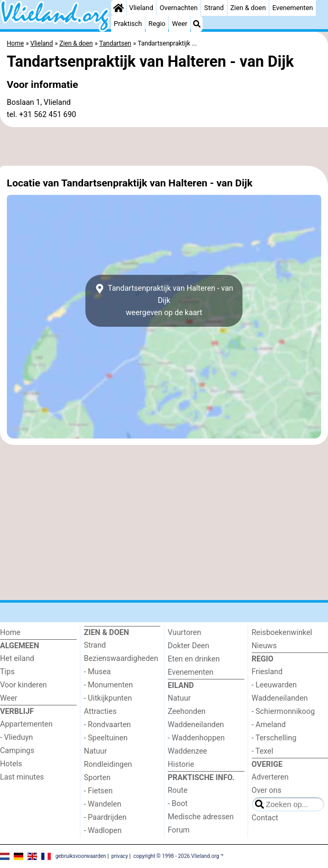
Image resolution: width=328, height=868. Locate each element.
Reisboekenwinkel (282, 633)
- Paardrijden (106, 817)
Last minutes (22, 777)
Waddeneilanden (196, 725)
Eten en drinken (194, 659)
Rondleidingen (108, 764)
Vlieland (141, 8)
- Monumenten (109, 685)
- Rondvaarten (108, 725)
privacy (120, 856)
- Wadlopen (103, 831)
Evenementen (293, 8)
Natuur (96, 751)
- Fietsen (98, 791)
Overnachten (179, 8)
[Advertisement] (164, 147)
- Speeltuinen (106, 738)
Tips (7, 672)
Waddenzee (187, 751)
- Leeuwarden (275, 685)
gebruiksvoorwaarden (81, 856)
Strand (214, 8)
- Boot (178, 804)
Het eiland (17, 659)
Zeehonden (187, 712)
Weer (180, 24)
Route (177, 790)
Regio (157, 24)
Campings (17, 751)
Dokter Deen (188, 646)
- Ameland (269, 725)
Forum (179, 830)
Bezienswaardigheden (121, 659)
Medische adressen (201, 817)
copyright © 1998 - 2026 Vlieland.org (176, 856)
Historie (181, 764)
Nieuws (265, 646)
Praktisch (128, 24)
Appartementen (26, 724)
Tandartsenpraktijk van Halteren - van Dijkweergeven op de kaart (164, 301)
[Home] (119, 8)
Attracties (101, 712)
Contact (265, 818)
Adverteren (270, 777)
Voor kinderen (24, 685)
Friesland (267, 672)
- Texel (263, 751)
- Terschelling (274, 738)
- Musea (98, 672)
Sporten (97, 778)
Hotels (11, 764)
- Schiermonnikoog (284, 712)
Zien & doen (248, 8)
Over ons (267, 790)
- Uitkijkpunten (108, 698)
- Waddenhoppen (196, 738)
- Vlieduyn (16, 737)
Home (10, 633)
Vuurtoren (184, 633)
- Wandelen (103, 804)
